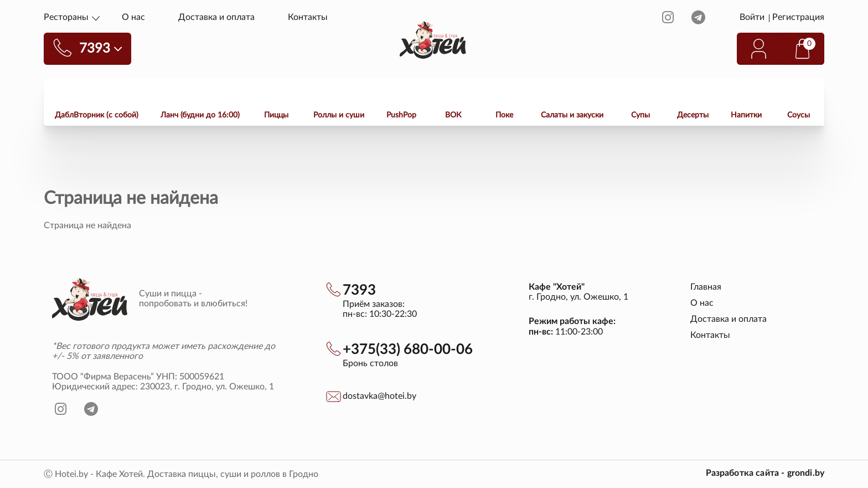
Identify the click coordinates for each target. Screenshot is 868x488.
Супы (640, 115)
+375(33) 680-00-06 (408, 350)
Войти (753, 17)
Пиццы (276, 115)
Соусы (799, 115)
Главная (706, 287)
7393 (359, 290)
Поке (504, 115)
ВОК (453, 115)
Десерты (693, 115)
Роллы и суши (339, 115)
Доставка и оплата (216, 17)
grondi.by (806, 473)
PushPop (401, 115)
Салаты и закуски (572, 115)
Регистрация (798, 17)
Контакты (308, 17)
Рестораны (66, 17)
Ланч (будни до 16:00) (200, 115)
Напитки (746, 115)
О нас (133, 17)
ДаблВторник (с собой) (97, 115)
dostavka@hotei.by (379, 396)
